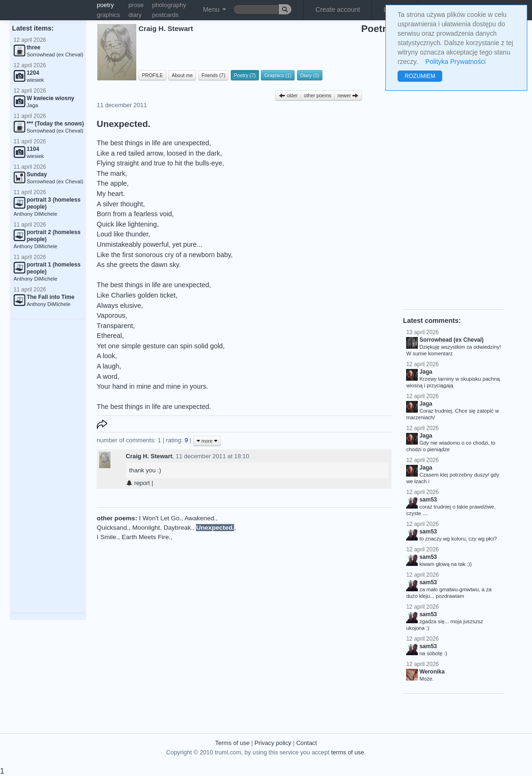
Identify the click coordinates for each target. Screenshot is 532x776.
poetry (105, 5)
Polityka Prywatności (455, 62)
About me (182, 75)
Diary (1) (310, 75)
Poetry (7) (245, 75)
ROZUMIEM (420, 76)
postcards (165, 15)
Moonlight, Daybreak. (162, 528)
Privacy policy (273, 743)
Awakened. (200, 518)
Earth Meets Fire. (146, 537)
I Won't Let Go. (160, 518)
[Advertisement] (48, 466)
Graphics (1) (278, 75)
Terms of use (232, 743)
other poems (318, 95)
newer (348, 95)
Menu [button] (215, 9)
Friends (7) (214, 75)
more (207, 441)
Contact (306, 743)
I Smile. (107, 537)
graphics (108, 15)
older (288, 95)
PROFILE (153, 75)
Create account (338, 9)
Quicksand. (113, 528)
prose (136, 5)
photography (169, 5)
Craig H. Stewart (149, 456)
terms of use (347, 752)
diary (135, 15)
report (138, 483)
